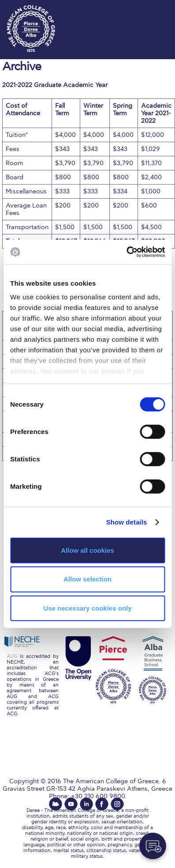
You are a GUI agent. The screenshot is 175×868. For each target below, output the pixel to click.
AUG (12, 656)
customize (149, 9)
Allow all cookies (87, 550)
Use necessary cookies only (87, 608)
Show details (127, 522)
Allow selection (87, 579)
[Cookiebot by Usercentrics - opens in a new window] (126, 252)
